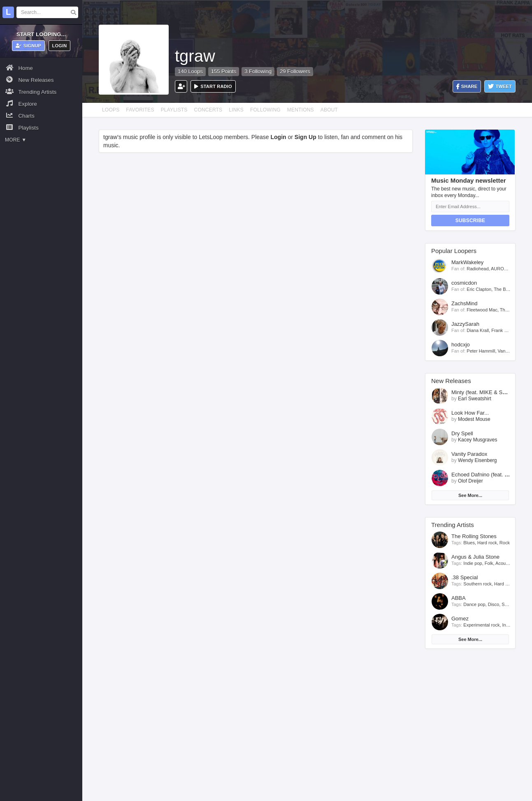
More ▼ (16, 140)
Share (467, 87)
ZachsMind (465, 303)
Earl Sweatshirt (475, 399)
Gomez (460, 619)
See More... (470, 495)
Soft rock (510, 604)
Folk (489, 563)
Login (60, 46)
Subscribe (470, 221)
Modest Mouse (474, 419)
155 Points (224, 71)
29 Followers (295, 71)
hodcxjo (461, 345)
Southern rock (477, 584)
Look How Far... (470, 413)
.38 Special (465, 577)
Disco (494, 604)
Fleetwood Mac (482, 310)
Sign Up (305, 137)
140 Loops (190, 71)
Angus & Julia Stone (475, 557)
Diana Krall (478, 330)
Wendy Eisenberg (477, 460)
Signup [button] (29, 46)
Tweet (500, 87)
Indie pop (473, 563)
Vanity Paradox (469, 454)
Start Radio (213, 86)
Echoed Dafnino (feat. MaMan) (488, 475)
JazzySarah (465, 324)
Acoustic (504, 563)
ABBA (459, 598)
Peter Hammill (481, 351)
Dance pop (474, 604)
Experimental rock (481, 625)
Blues (469, 543)
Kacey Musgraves (477, 440)
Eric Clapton (479, 289)
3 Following (258, 71)
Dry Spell (462, 433)
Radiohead (477, 269)
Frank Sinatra (505, 330)
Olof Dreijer (470, 481)
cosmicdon (464, 283)
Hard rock (487, 543)
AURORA (501, 269)
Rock (505, 543)
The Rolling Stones (474, 536)
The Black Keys (509, 289)
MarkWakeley (467, 262)
